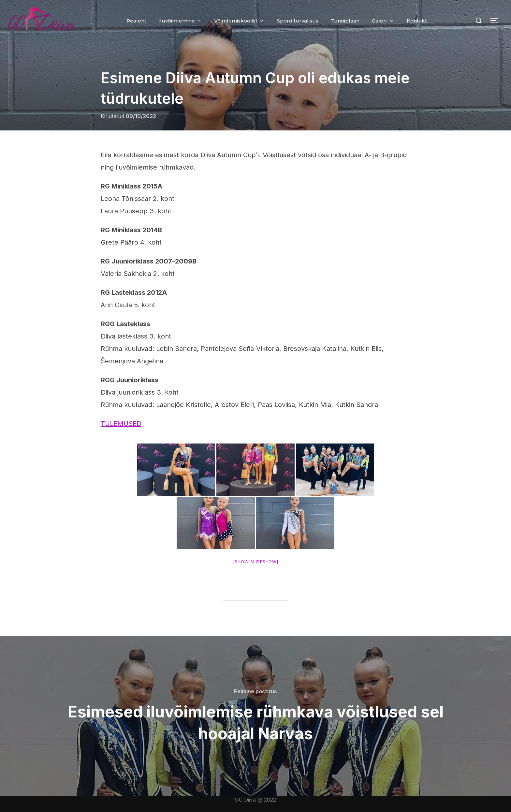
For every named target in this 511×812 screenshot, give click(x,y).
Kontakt (417, 21)
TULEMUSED (121, 424)
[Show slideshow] (256, 562)
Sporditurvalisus (298, 21)
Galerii (383, 21)
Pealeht (136, 21)
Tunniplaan (345, 21)
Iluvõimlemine (180, 21)
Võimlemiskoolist (239, 21)
